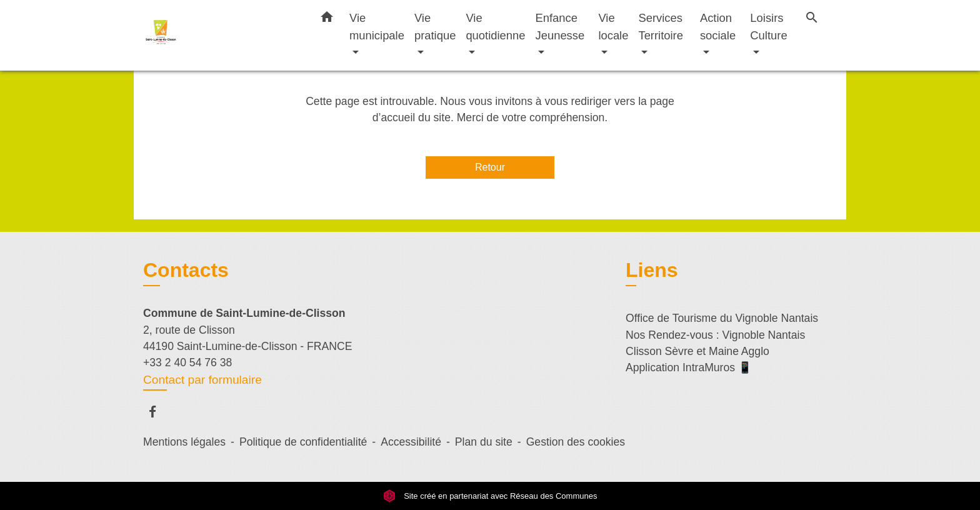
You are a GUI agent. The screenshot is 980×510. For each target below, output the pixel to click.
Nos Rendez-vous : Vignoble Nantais (715, 335)
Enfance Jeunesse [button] (560, 27)
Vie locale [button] (613, 27)
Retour (490, 167)
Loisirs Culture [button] (768, 27)
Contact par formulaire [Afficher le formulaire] (202, 380)
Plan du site (484, 442)
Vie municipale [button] (377, 27)
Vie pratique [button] (435, 27)
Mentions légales (184, 442)
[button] (327, 19)
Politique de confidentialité (303, 442)
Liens (652, 270)
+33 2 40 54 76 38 (187, 362)
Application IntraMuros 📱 (689, 367)
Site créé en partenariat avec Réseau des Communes (490, 496)
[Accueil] (221, 35)
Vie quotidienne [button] (495, 27)
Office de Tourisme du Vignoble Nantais (722, 318)
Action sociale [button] (718, 27)
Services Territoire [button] (661, 27)
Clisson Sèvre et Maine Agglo (697, 351)
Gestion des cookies (576, 442)
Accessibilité (411, 442)
